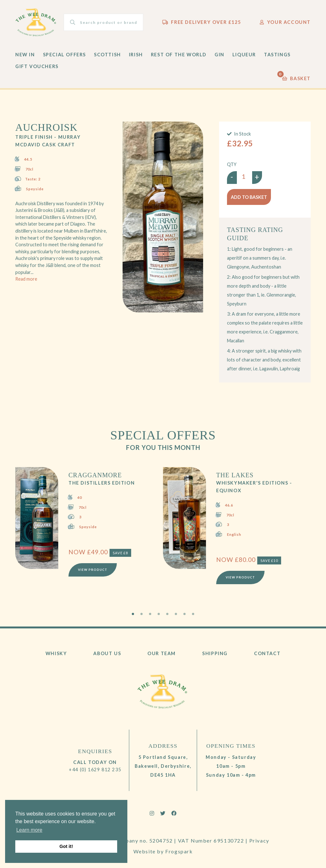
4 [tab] (159, 614)
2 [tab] (142, 614)
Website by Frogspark (163, 851)
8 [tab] (193, 614)
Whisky (56, 653)
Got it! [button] (66, 846)
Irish (136, 55)
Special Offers (64, 55)
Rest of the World (179, 55)
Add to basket (249, 197)
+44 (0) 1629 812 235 (95, 770)
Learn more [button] (29, 830)
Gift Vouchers (37, 66)
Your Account (285, 22)
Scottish (107, 55)
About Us (107, 653)
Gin (220, 55)
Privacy (259, 840)
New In (25, 55)
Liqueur (244, 55)
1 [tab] (133, 614)
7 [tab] (184, 614)
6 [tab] (176, 614)
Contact (267, 653)
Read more (26, 279)
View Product (93, 570)
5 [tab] (167, 614)
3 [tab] (150, 614)
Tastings (277, 55)
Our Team (162, 653)
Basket (296, 77)
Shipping (215, 653)
